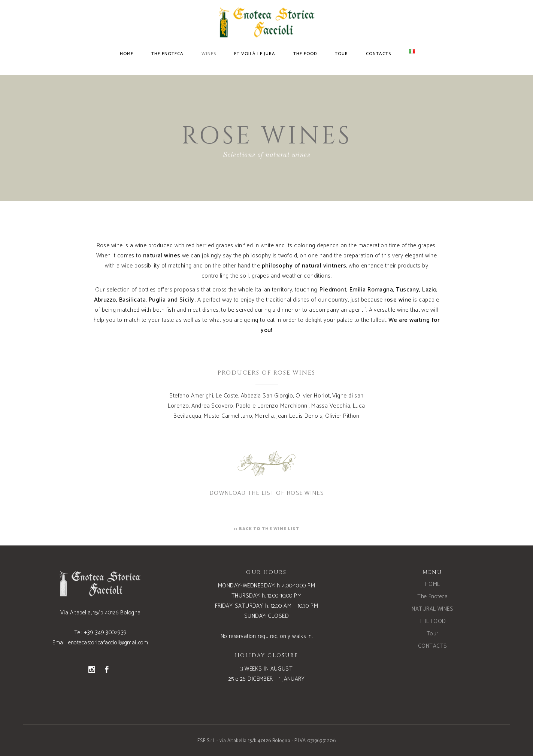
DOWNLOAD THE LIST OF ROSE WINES (266, 493)
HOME (433, 584)
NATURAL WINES (432, 609)
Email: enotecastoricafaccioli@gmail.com (100, 643)
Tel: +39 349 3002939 (101, 633)
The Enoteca (432, 597)
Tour (433, 634)
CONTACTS (433, 646)
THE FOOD (433, 621)
